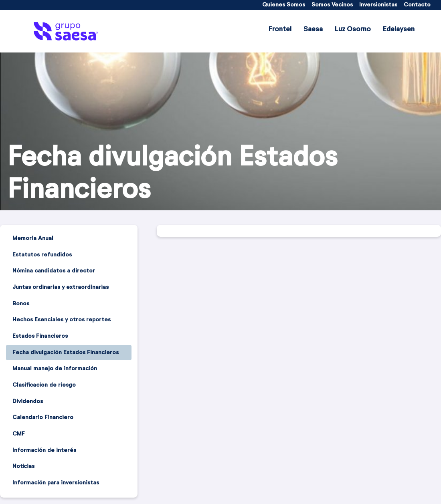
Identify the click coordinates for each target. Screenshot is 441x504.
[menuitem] (284, 5)
